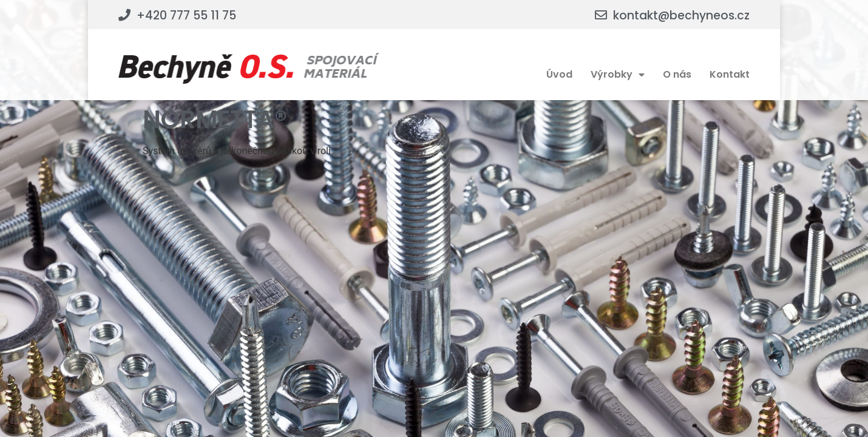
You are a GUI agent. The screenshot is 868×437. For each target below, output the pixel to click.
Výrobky (618, 75)
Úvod (559, 74)
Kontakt (730, 74)
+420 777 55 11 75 (186, 15)
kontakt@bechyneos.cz (681, 15)
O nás (677, 74)
